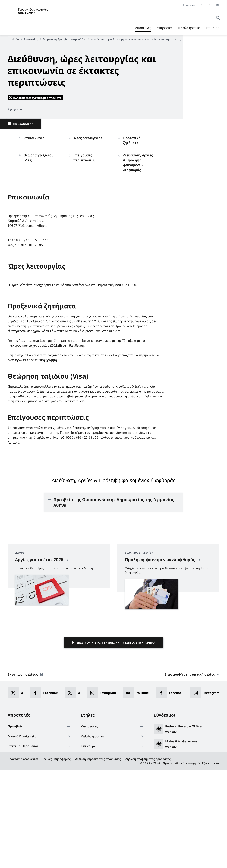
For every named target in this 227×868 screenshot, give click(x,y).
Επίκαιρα (213, 28)
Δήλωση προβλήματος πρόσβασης (148, 857)
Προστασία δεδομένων (23, 857)
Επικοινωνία (34, 236)
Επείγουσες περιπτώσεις (84, 256)
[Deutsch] (218, 5)
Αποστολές (143, 28)
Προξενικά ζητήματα (132, 238)
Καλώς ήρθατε (189, 28)
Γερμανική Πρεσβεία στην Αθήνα (66, 39)
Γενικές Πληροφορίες (57, 857)
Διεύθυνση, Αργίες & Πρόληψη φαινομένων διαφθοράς (138, 261)
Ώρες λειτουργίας (88, 236)
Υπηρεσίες (165, 28)
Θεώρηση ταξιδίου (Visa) (39, 256)
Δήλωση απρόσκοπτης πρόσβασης (98, 857)
